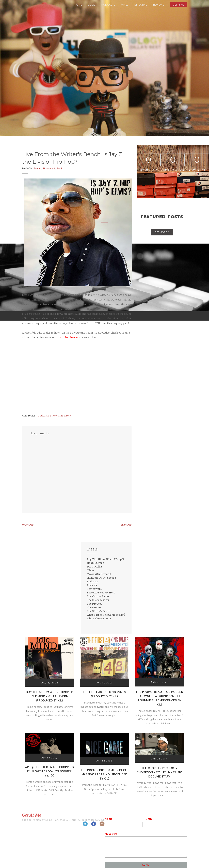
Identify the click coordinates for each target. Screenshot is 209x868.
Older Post (126, 525)
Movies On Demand (99, 574)
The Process (94, 604)
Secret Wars (94, 589)
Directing (141, 5)
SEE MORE (161, 232)
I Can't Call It (95, 567)
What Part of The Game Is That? (106, 615)
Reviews (159, 5)
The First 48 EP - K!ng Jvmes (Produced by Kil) (104, 694)
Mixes (125, 5)
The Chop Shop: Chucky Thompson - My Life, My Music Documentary (159, 772)
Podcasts (108, 5)
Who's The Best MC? (99, 619)
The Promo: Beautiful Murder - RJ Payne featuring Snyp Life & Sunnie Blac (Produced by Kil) (159, 698)
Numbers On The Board (101, 578)
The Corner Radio (98, 596)
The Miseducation (98, 600)
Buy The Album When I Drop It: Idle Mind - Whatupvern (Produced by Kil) (50, 696)
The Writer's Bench (61, 416)
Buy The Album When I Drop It (106, 559)
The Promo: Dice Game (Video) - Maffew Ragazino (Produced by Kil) (104, 774)
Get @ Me (179, 5)
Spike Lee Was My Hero (101, 593)
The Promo (94, 607)
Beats (92, 5)
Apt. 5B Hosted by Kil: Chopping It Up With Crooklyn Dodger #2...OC (50, 771)
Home (78, 5)
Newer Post (28, 525)
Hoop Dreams (95, 563)
